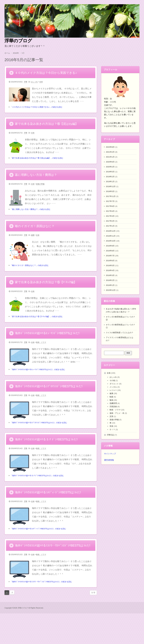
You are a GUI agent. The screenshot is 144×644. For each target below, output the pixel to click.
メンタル (113, 387)
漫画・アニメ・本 (117, 413)
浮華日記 (111, 435)
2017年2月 (110, 221)
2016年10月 (111, 241)
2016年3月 (110, 275)
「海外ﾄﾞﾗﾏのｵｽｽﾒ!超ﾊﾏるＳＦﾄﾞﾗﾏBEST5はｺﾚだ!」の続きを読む (37, 497)
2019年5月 (110, 172)
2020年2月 (110, 167)
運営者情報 (109, 460)
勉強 (111, 400)
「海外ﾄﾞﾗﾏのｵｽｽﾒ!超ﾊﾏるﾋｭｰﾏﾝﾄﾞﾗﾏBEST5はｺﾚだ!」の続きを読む (38, 385)
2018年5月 (110, 191)
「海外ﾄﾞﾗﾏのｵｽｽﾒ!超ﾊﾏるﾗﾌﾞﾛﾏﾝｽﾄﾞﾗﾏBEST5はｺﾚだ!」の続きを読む (39, 441)
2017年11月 (111, 196)
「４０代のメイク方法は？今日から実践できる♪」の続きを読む (36, 110)
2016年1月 (110, 285)
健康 (33, 245)
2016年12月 (111, 231)
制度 (111, 397)
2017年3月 (110, 216)
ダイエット (114, 384)
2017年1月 (110, 226)
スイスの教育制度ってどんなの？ (120, 333)
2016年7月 (110, 256)
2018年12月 (111, 186)
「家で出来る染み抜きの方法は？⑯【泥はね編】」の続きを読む (37, 163)
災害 (111, 416)
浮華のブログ (18, 41)
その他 (112, 380)
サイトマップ (110, 454)
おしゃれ (34, 84)
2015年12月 (111, 290)
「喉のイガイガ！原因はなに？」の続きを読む (29, 276)
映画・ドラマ (41, 358)
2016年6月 (110, 261)
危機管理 (113, 403)
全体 (41, 84)
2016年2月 (110, 280)
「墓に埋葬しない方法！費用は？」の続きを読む (30, 217)
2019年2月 (110, 177)
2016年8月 (110, 251)
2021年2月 (110, 152)
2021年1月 (110, 157)
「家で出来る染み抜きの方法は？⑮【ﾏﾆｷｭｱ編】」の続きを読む (36, 329)
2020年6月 (110, 162)
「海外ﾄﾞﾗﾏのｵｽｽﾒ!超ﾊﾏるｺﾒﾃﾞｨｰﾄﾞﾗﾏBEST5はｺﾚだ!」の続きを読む (38, 552)
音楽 (111, 426)
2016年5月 (110, 266)
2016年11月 (111, 236)
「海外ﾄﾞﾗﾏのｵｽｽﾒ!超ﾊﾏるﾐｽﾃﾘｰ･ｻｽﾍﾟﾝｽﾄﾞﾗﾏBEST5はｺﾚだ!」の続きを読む (41, 613)
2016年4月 (110, 270)
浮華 (26, 84)
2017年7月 (110, 201)
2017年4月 (110, 211)
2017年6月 (110, 206)
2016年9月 (110, 246)
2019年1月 (110, 182)
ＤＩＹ (112, 429)
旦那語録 (113, 407)
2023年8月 (110, 147)
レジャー (113, 390)
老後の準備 (40, 191)
